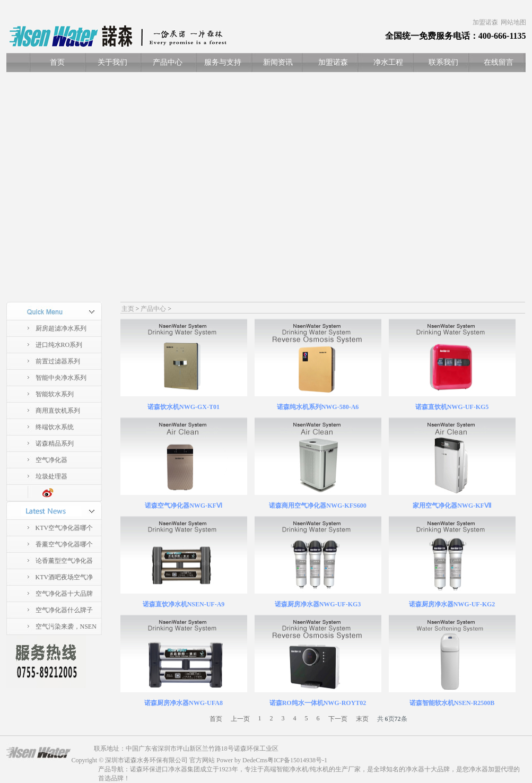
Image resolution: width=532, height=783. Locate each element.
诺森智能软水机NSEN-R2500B (452, 703)
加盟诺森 (485, 22)
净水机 (299, 769)
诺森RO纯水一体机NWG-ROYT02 (318, 703)
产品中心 (168, 62)
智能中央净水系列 (61, 378)
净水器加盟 (485, 769)
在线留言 (499, 62)
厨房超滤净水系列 (61, 328)
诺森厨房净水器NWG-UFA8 (184, 703)
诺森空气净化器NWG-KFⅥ (184, 506)
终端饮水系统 (55, 427)
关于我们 (112, 62)
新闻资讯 (278, 62)
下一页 (338, 719)
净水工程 (388, 62)
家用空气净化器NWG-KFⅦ (452, 506)
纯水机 (319, 769)
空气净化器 (51, 460)
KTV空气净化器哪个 (64, 528)
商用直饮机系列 (58, 411)
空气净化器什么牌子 (64, 610)
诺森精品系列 (55, 443)
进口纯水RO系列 (59, 345)
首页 (57, 62)
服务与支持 (223, 62)
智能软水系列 (55, 394)
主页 (128, 309)
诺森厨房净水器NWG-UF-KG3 (318, 604)
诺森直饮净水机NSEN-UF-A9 (184, 604)
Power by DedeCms (242, 760)
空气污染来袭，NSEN (66, 627)
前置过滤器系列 (58, 361)
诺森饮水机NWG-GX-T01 (184, 407)
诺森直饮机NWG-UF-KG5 (452, 407)
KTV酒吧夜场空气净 (64, 577)
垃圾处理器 (51, 476)
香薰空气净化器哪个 (64, 544)
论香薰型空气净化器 (64, 561)
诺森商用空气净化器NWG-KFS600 (317, 506)
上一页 (240, 719)
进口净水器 (171, 769)
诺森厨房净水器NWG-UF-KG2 (452, 604)
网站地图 (513, 22)
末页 (362, 719)
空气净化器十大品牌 (64, 594)
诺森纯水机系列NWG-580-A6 (318, 407)
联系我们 (443, 62)
